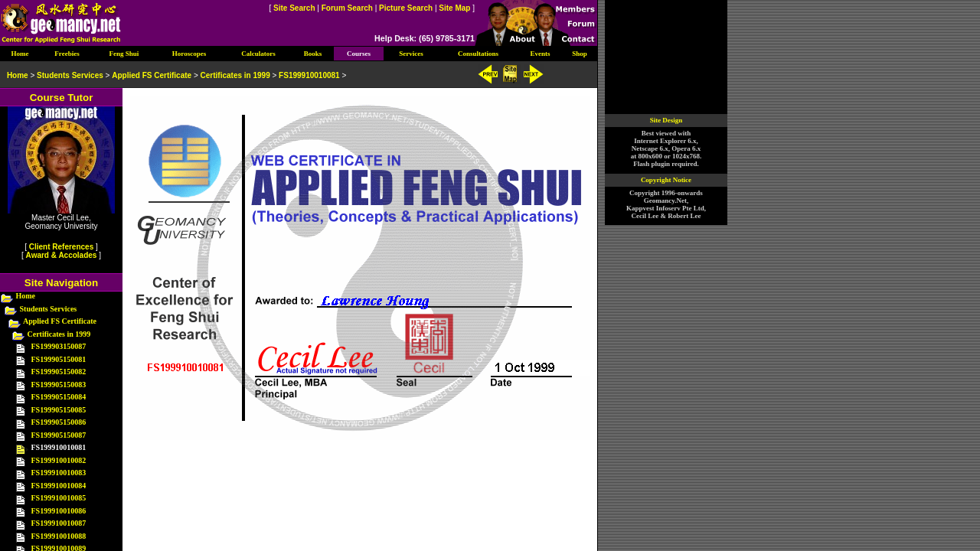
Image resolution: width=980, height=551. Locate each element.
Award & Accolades (62, 255)
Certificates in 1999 (59, 334)
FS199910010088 (59, 536)
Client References (61, 247)
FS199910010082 (59, 460)
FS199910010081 (309, 75)
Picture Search (406, 8)
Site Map (454, 8)
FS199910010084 (59, 486)
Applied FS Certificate (60, 321)
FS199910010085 (59, 498)
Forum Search (347, 8)
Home (26, 296)
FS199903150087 (59, 346)
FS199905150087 (59, 435)
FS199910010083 (59, 473)
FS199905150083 (59, 385)
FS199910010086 (59, 511)
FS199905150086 (59, 422)
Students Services (49, 309)
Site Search (294, 8)
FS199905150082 (59, 372)
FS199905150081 (59, 359)
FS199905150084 (59, 397)
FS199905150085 (59, 410)
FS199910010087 (59, 523)
